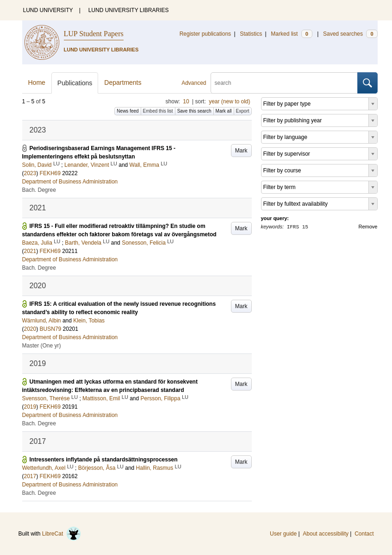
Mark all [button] (224, 111)
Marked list (291, 34)
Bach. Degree (39, 190)
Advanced (194, 83)
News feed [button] (128, 111)
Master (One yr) (42, 346)
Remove (368, 227)
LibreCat (62, 534)
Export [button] (243, 111)
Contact (364, 534)
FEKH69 (50, 173)
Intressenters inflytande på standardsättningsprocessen (104, 460)
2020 (30, 329)
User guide (283, 534)
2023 (30, 173)
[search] (284, 83)
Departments (123, 82)
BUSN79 (51, 329)
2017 (30, 476)
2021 (30, 251)
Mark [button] (241, 151)
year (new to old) (229, 101)
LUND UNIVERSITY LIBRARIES (129, 10)
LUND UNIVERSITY (48, 10)
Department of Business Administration (70, 182)
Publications (75, 83)
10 (186, 101)
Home (37, 82)
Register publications (205, 34)
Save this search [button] (194, 111)
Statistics (251, 34)
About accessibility (326, 534)
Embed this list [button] (158, 111)
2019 (30, 407)
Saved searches (350, 34)
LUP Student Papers (94, 34)
